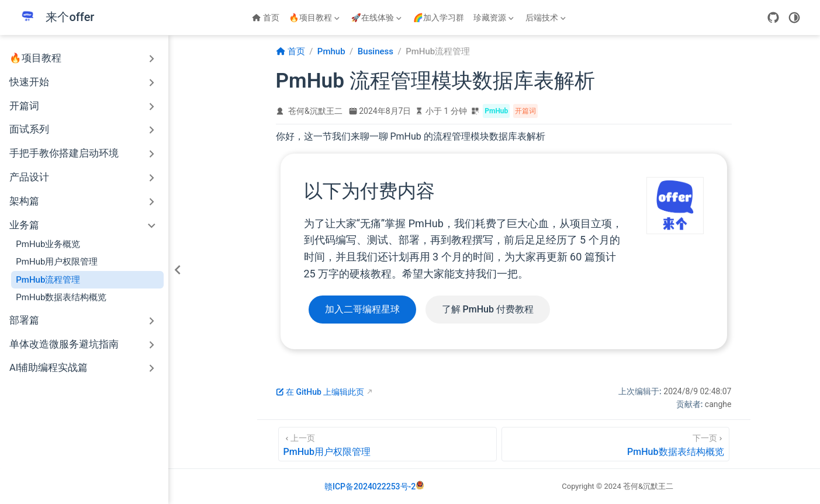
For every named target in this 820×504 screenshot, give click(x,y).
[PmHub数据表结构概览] (615, 444)
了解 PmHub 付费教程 (488, 309)
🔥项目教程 (315, 20)
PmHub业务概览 (48, 244)
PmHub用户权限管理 (57, 262)
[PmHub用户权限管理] (387, 444)
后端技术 (546, 20)
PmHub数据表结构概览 (61, 297)
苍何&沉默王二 (315, 111)
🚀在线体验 (377, 20)
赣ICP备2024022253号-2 (370, 486)
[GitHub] (773, 18)
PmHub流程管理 (48, 280)
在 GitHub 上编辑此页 (320, 392)
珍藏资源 (494, 20)
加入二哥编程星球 (362, 309)
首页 (266, 18)
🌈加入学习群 (439, 18)
